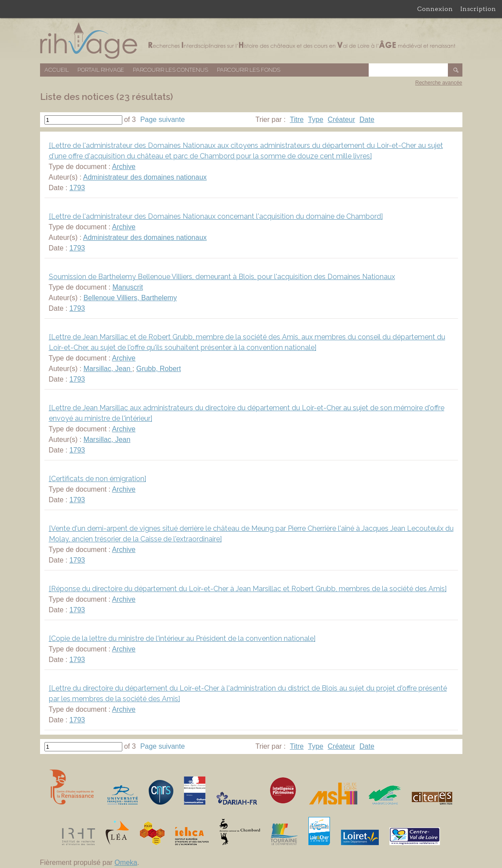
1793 (77, 188)
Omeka (126, 862)
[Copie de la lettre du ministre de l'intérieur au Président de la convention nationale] (182, 638)
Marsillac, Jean (108, 369)
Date (367, 120)
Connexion (435, 9)
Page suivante (163, 120)
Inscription (478, 9)
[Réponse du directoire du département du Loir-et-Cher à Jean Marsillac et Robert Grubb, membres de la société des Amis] (248, 589)
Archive (124, 167)
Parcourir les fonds (249, 70)
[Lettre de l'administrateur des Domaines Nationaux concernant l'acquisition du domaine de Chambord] (216, 216)
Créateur (341, 120)
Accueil (57, 70)
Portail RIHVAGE (101, 70)
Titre (297, 120)
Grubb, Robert (159, 369)
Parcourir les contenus (170, 70)
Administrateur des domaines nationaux (145, 177)
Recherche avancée (439, 83)
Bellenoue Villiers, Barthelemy (130, 298)
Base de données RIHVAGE (251, 41)
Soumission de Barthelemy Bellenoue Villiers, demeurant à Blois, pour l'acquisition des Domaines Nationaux (222, 277)
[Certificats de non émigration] (97, 479)
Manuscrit (127, 287)
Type (316, 120)
